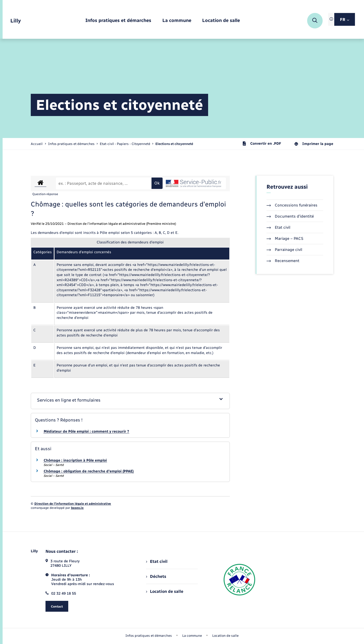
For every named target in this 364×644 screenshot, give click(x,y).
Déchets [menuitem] (156, 576)
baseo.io (77, 508)
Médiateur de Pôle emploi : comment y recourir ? (86, 431)
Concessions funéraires (292, 205)
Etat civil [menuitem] (157, 561)
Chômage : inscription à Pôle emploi (75, 460)
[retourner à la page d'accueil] (16, 21)
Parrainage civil (284, 250)
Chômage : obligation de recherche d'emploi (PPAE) (89, 471)
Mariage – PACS (285, 239)
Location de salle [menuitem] (165, 591)
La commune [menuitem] (192, 636)
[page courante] (174, 144)
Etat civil (278, 227)
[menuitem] (118, 21)
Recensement (283, 261)
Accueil (37, 144)
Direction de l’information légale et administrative (73, 504)
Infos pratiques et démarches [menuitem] (149, 636)
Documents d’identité (290, 216)
